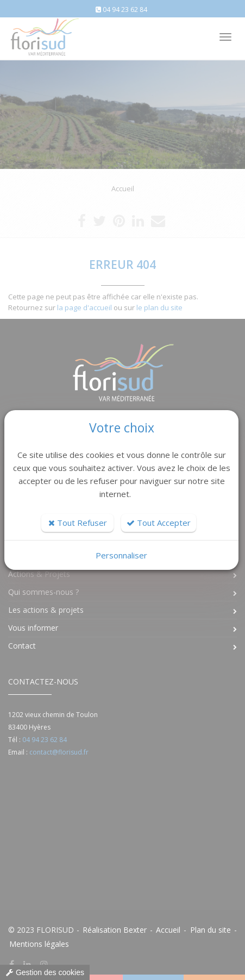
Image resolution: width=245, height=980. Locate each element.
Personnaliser (121, 555)
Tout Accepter (159, 523)
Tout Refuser (78, 523)
